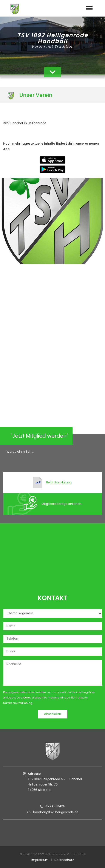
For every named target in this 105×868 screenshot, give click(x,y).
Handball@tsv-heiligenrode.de (56, 812)
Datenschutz (64, 860)
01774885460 (55, 806)
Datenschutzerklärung (18, 703)
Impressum (40, 860)
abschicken (52, 714)
